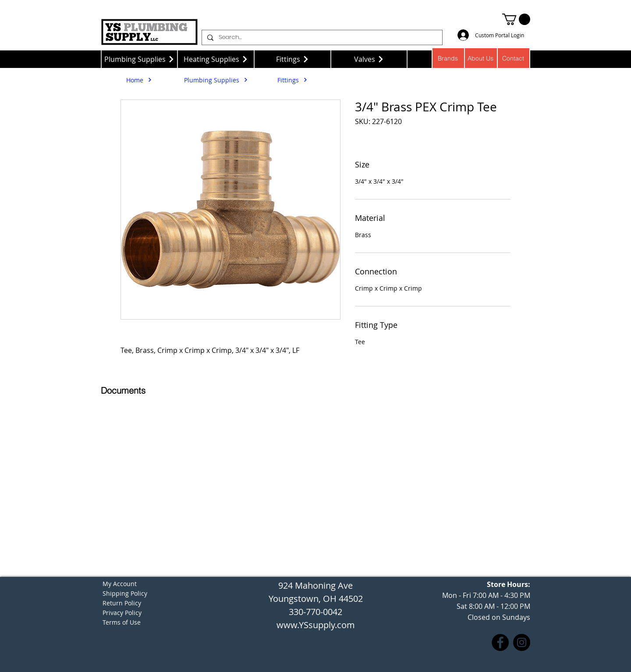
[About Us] (481, 58)
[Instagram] (522, 642)
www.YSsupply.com (316, 625)
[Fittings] (292, 59)
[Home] (139, 80)
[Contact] (514, 58)
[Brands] (448, 58)
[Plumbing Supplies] (139, 59)
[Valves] (369, 59)
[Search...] (321, 37)
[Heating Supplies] (216, 59)
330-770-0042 (315, 612)
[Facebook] (500, 642)
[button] (516, 19)
